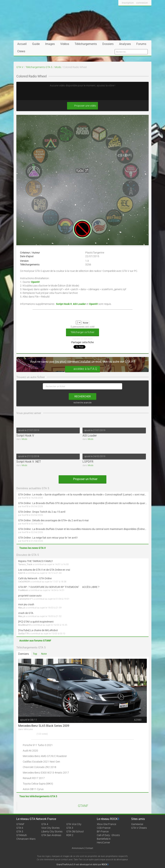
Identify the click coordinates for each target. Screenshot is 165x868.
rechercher (83, 396)
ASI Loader (90, 436)
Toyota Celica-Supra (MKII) (38, 784)
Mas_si (22, 608)
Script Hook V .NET (29, 462)
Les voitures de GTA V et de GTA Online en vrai (44, 570)
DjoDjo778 (23, 634)
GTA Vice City (74, 824)
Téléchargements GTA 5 (39, 67)
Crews (21, 51)
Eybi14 (22, 573)
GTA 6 (20, 828)
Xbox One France (106, 824)
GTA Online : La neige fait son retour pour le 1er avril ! (48, 538)
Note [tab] (44, 654)
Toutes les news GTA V (33, 548)
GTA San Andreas (51, 835)
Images (50, 44)
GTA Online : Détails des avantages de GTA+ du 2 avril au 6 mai (53, 520)
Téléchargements (86, 44)
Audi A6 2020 (30, 751)
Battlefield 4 (104, 839)
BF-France (103, 831)
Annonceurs (78, 848)
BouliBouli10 (24, 625)
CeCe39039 (24, 582)
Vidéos (65, 44)
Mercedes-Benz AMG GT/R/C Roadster (45, 756)
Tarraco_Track (25, 564)
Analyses (125, 44)
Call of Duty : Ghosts (108, 835)
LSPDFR (88, 462)
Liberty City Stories (52, 831)
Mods (58, 67)
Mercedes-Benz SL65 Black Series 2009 (44, 726)
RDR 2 (70, 835)
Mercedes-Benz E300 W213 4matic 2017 (46, 773)
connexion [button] (142, 3)
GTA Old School (75, 831)
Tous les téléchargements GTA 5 (38, 796)
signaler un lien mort (82, 339)
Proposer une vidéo (82, 106)
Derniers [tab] (24, 654)
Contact (89, 848)
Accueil (22, 44)
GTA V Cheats (139, 828)
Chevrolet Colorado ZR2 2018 (40, 767)
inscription (128, 3)
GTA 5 (20, 831)
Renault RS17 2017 (34, 778)
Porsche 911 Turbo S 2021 (38, 745)
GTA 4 (45, 824)
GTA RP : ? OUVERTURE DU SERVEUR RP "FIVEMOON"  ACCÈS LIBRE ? (59, 587)
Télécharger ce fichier (82, 332)
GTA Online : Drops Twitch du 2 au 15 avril (42, 512)
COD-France (104, 828)
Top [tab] (35, 654)
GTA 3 (70, 828)
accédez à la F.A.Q (82, 369)
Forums (141, 44)
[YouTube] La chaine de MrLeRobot (38, 630)
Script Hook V (25, 436)
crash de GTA (26, 613)
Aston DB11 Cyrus (33, 789)
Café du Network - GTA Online (35, 578)
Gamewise (137, 824)
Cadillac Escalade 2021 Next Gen (41, 762)
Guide (36, 44)
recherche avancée (82, 403)
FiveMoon (23, 590)
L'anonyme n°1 (26, 599)
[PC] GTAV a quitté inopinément (36, 622)
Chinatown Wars (26, 839)
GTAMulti (22, 835)
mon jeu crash (26, 604)
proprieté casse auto (30, 596)
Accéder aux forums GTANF (35, 641)
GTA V (20, 67)
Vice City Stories (50, 828)
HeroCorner (103, 843)
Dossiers (108, 44)
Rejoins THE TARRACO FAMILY (35, 561)
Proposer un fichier (82, 479)
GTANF (83, 806)
